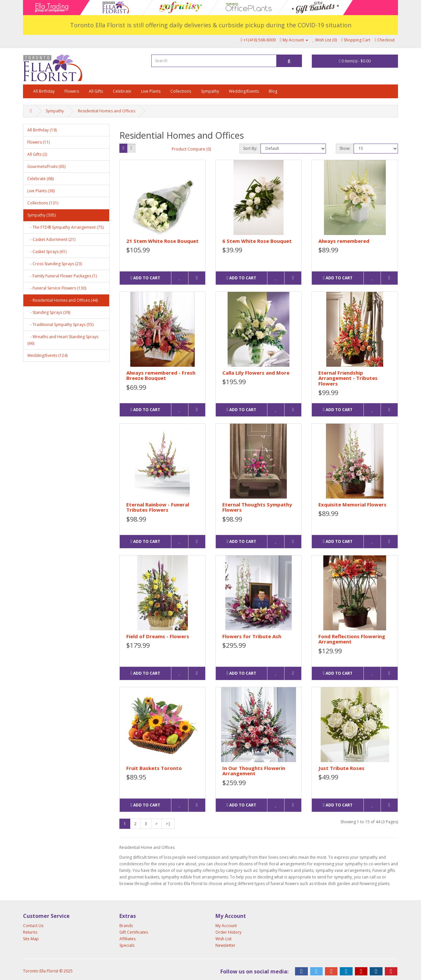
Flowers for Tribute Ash (252, 636)
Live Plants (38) (41, 191)
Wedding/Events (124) (47, 355)
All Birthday (44, 91)
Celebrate (122, 91)
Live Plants (151, 91)
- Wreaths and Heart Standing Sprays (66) (63, 340)
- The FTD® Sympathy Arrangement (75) (65, 227)
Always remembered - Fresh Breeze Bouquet (161, 375)
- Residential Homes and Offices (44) (62, 300)
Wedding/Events (244, 91)
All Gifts (96, 91)
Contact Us (33, 926)
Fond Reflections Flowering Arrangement (352, 639)
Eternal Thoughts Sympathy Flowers (257, 507)
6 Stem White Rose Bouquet (257, 241)
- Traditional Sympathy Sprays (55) (60, 325)
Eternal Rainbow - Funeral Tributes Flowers (158, 507)
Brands (126, 926)
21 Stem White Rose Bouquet (162, 241)
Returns (30, 932)
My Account (226, 926)
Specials (127, 945)
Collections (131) (43, 203)
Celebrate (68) (40, 179)
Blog (273, 91)
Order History (228, 932)
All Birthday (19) (42, 130)
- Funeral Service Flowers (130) (57, 288)
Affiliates (127, 939)
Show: (345, 148)
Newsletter (225, 945)
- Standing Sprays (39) (49, 312)
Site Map (31, 939)
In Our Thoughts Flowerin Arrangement (254, 771)
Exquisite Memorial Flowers (352, 504)
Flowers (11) (38, 142)
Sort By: (250, 148)
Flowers (72, 91)
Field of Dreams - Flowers (158, 636)
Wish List (223, 939)
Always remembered (344, 241)
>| (168, 824)
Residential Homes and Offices (107, 111)
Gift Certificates (134, 932)
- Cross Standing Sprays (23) (55, 264)
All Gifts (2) (37, 154)
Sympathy (210, 91)
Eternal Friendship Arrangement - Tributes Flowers (348, 378)
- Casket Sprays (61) (47, 252)
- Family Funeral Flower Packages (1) (62, 276)
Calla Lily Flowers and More (256, 373)
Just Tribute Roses (341, 768)
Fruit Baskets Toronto (154, 768)
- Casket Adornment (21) (51, 239)
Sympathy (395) (41, 215)
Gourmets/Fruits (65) (46, 166)
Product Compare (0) (191, 149)
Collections (181, 91)
